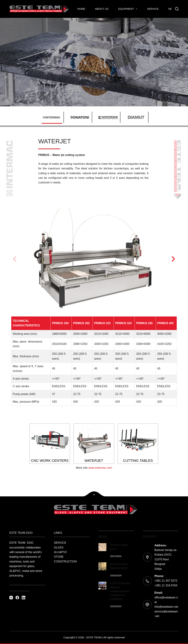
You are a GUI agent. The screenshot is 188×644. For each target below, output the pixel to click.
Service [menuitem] (153, 9)
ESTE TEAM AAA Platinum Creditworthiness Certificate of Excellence (120, 591)
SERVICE (60, 543)
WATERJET (94, 461)
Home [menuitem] (81, 9)
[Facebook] (17, 598)
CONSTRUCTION (65, 562)
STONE (59, 557)
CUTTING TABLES (138, 461)
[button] (15, 259)
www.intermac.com (100, 468)
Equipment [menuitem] (128, 9)
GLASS (59, 548)
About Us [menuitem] (102, 9)
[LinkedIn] (23, 598)
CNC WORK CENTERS (50, 461)
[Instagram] (11, 598)
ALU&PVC (61, 552)
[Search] (177, 9)
